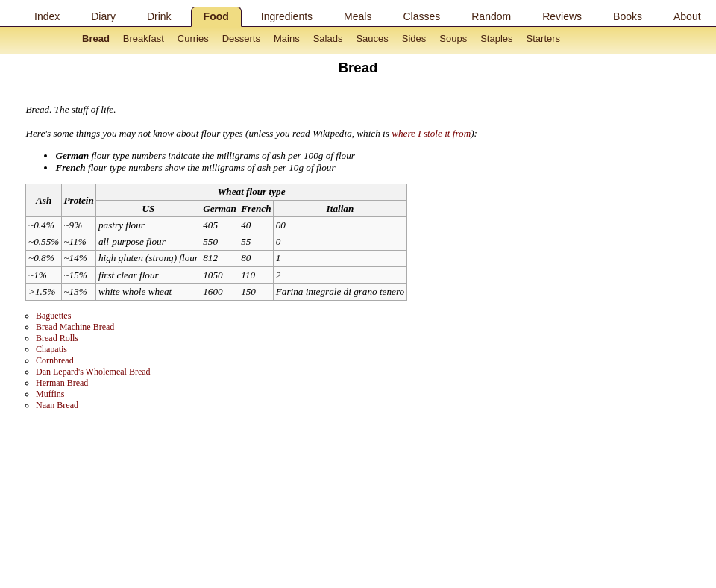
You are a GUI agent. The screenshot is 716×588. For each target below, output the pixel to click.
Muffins (50, 394)
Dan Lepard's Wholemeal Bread (93, 372)
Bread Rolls (57, 338)
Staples (496, 38)
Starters (544, 38)
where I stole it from (431, 133)
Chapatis (51, 349)
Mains (287, 38)
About (687, 16)
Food (216, 16)
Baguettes (53, 316)
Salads (328, 38)
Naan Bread (57, 405)
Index (47, 16)
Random (491, 16)
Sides (414, 38)
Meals (358, 16)
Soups (453, 38)
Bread (96, 38)
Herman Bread (62, 383)
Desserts (241, 38)
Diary (103, 16)
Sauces (372, 38)
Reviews (562, 16)
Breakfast (144, 38)
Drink (159, 16)
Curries (193, 38)
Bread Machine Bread (75, 327)
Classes (421, 16)
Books (628, 16)
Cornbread (55, 360)
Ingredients (287, 16)
